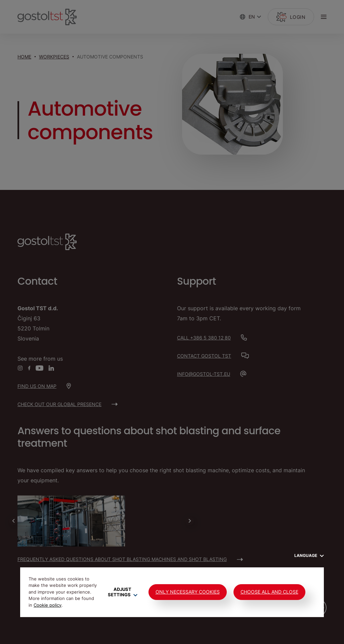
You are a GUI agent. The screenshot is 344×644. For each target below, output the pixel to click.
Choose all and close (269, 592)
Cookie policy (48, 605)
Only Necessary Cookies (188, 592)
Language (309, 555)
